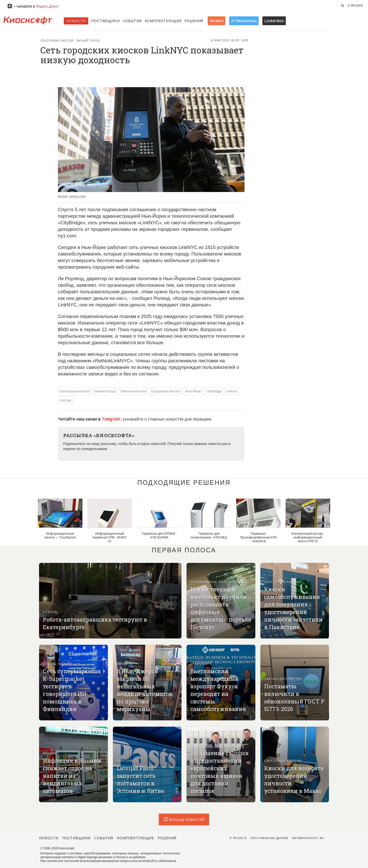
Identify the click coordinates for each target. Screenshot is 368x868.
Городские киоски (166, 391)
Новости (76, 21)
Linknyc (232, 391)
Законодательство (284, 679)
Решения (194, 21)
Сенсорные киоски (57, 41)
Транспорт (201, 664)
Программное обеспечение (217, 582)
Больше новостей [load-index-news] (184, 819)
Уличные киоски (133, 391)
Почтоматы (128, 761)
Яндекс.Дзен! (47, 6)
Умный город (88, 41)
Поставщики (105, 21)
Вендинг (125, 664)
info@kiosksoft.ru (308, 838)
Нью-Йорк (193, 391)
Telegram (111, 419)
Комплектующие (163, 21)
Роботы (51, 612)
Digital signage (58, 664)
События (132, 21)
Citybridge (214, 391)
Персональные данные (269, 838)
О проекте (355, 6)
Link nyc (66, 400)
